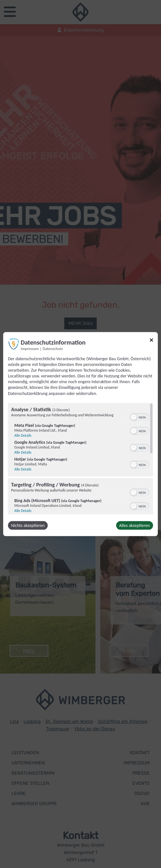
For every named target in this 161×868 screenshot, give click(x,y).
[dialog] (80, 434)
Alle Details (23, 435)
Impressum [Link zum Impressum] (30, 348)
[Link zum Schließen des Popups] (151, 341)
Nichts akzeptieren (28, 525)
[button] (134, 417)
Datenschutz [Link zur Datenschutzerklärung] (53, 348)
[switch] (140, 417)
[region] (80, 459)
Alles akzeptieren (135, 525)
